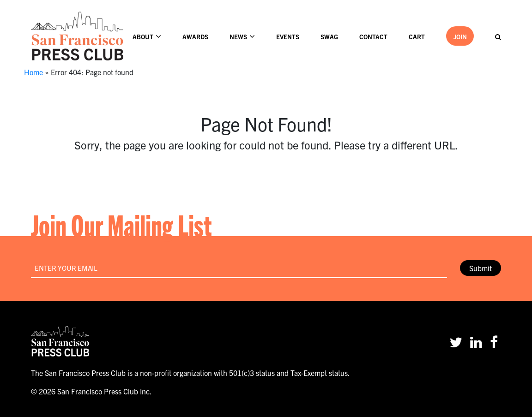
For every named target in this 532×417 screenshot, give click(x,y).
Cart (417, 37)
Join (460, 37)
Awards (195, 37)
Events (288, 37)
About (143, 37)
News (238, 37)
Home (33, 72)
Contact (373, 37)
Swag (329, 37)
